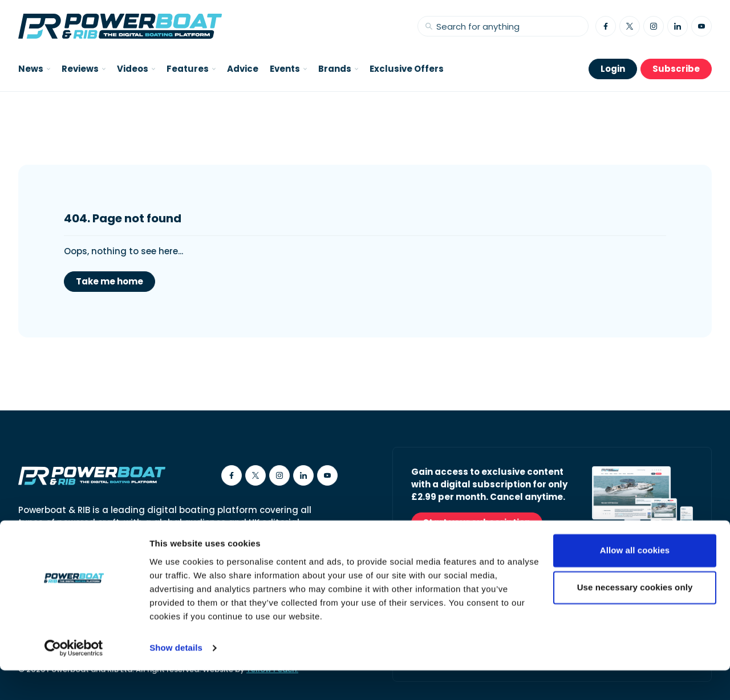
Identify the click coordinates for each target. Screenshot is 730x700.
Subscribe (676, 69)
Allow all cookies (635, 580)
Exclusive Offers (407, 69)
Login (613, 69)
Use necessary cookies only (635, 617)
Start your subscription (477, 522)
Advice (243, 69)
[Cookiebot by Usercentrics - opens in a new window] (74, 678)
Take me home (109, 281)
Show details (176, 677)
